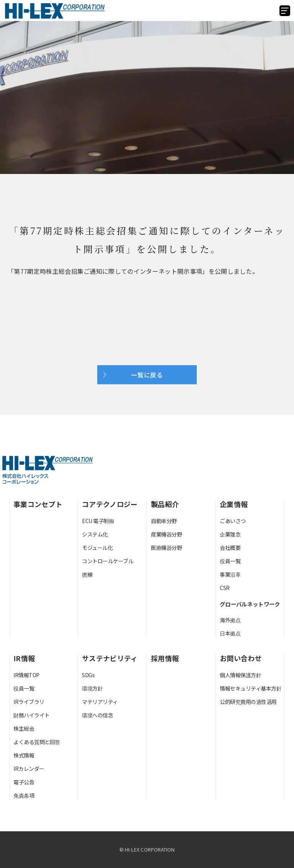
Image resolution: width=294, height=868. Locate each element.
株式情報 (24, 755)
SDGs (88, 675)
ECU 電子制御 (98, 521)
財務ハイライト (32, 715)
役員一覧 (230, 561)
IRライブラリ (29, 702)
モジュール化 (97, 548)
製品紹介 (165, 504)
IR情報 (24, 658)
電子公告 (24, 782)
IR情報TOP (26, 675)
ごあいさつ (233, 521)
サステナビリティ (110, 658)
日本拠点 (230, 633)
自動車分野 (164, 521)
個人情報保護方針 (240, 675)
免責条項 (24, 795)
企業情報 (234, 504)
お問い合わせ (241, 658)
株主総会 (24, 728)
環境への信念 (97, 715)
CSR (225, 588)
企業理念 (230, 534)
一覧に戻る (147, 375)
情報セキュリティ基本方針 (251, 688)
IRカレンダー (29, 769)
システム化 (95, 534)
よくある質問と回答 (37, 742)
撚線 (87, 574)
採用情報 (165, 658)
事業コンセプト (38, 504)
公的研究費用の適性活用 (248, 702)
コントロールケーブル (108, 561)
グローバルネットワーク (250, 604)
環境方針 (92, 688)
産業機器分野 (166, 534)
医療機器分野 (166, 548)
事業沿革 (230, 574)
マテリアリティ (100, 702)
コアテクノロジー (110, 504)
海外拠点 (230, 620)
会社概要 (230, 548)
